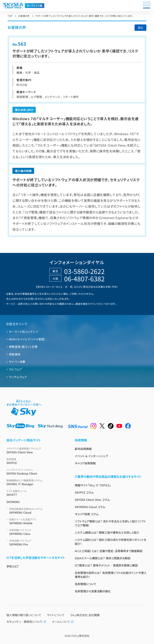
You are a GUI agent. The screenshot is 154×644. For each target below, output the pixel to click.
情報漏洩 (15, 354)
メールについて (63, 622)
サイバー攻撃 (17, 362)
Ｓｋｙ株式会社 (81, 636)
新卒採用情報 (83, 449)
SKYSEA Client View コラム (92, 500)
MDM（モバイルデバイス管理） (27, 339)
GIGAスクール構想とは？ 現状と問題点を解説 (103, 558)
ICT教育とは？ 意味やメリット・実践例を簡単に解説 (106, 565)
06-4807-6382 (84, 279)
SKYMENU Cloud (37, 511)
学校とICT (13, 566)
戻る (140, 28)
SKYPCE (36, 461)
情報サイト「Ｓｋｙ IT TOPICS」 (93, 485)
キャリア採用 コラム (87, 514)
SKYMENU (13, 502)
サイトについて (56, 615)
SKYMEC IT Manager (36, 482)
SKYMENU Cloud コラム (90, 507)
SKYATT (36, 493)
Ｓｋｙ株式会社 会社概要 (85, 615)
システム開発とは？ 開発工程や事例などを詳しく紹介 (107, 532)
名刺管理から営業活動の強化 (93, 591)
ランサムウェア (18, 377)
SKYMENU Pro (37, 543)
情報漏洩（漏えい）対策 (23, 347)
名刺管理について (86, 584)
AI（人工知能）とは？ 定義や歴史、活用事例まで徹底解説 (109, 551)
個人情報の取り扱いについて (24, 615)
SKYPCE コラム (84, 492)
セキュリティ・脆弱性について (26, 622)
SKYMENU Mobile (37, 521)
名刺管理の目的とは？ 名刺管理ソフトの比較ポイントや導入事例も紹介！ (111, 575)
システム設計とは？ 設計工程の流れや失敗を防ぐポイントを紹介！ (111, 542)
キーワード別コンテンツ (23, 332)
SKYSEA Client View (36, 450)
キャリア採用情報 (85, 463)
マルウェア (15, 369)
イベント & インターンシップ (91, 456)
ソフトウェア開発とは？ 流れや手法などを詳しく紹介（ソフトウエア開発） (110, 523)
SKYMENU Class (37, 532)
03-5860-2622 (84, 271)
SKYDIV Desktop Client (36, 472)
